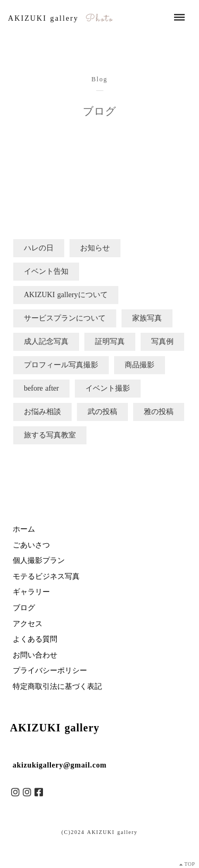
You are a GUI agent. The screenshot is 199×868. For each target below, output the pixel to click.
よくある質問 (35, 639)
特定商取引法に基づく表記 (57, 686)
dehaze (179, 18)
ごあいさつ (31, 545)
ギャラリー (31, 592)
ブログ (24, 608)
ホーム (24, 529)
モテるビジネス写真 (46, 576)
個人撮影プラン (39, 561)
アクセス (28, 624)
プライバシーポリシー (50, 671)
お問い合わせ (35, 655)
